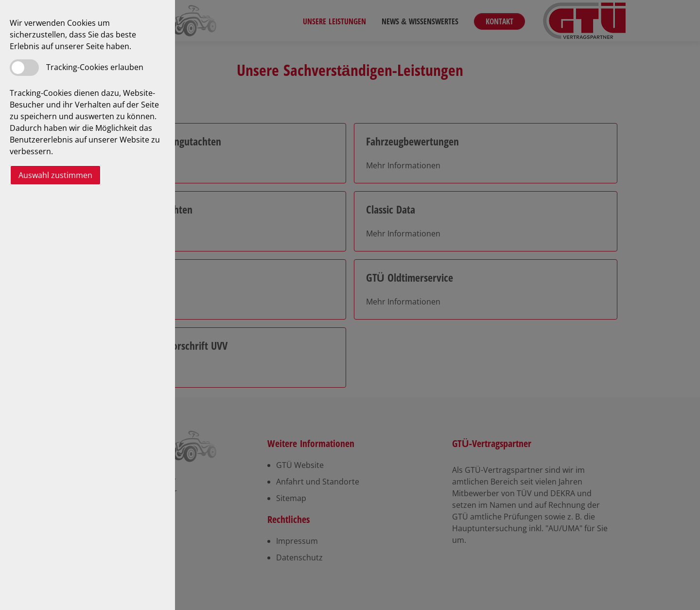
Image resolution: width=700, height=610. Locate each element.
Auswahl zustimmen (55, 175)
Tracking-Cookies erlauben (95, 67)
